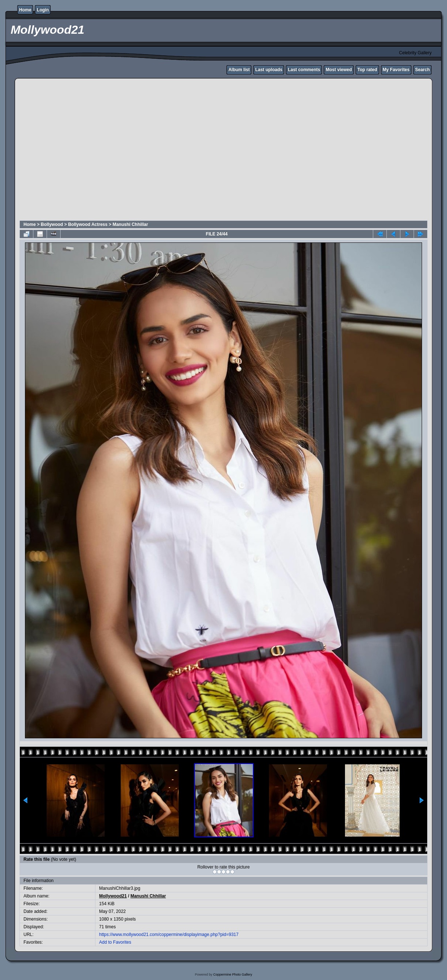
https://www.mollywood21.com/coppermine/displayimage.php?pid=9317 (169, 935)
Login (43, 10)
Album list (239, 70)
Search (422, 70)
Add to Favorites (115, 942)
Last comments (304, 70)
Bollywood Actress (88, 224)
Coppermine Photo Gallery (233, 974)
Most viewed (339, 70)
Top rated (367, 70)
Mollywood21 (113, 896)
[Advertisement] (69, 151)
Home (25, 10)
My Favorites (396, 70)
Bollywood (52, 224)
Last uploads (269, 70)
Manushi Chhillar (130, 224)
